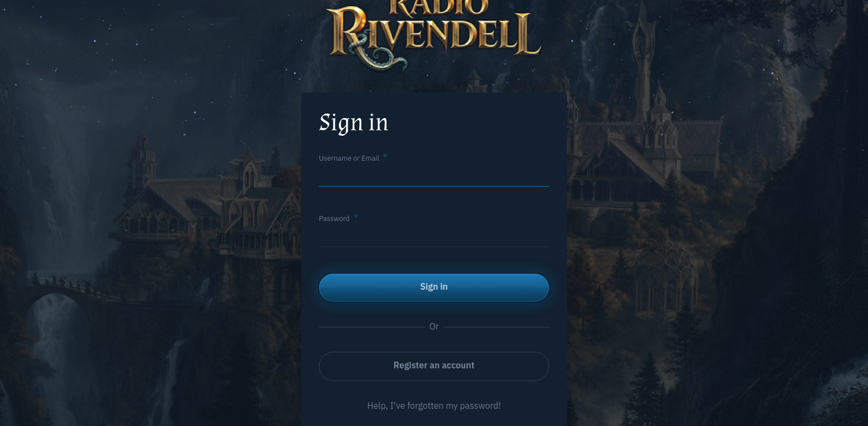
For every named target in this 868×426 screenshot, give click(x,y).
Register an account (434, 365)
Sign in (434, 286)
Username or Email (349, 158)
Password (334, 219)
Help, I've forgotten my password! (434, 406)
